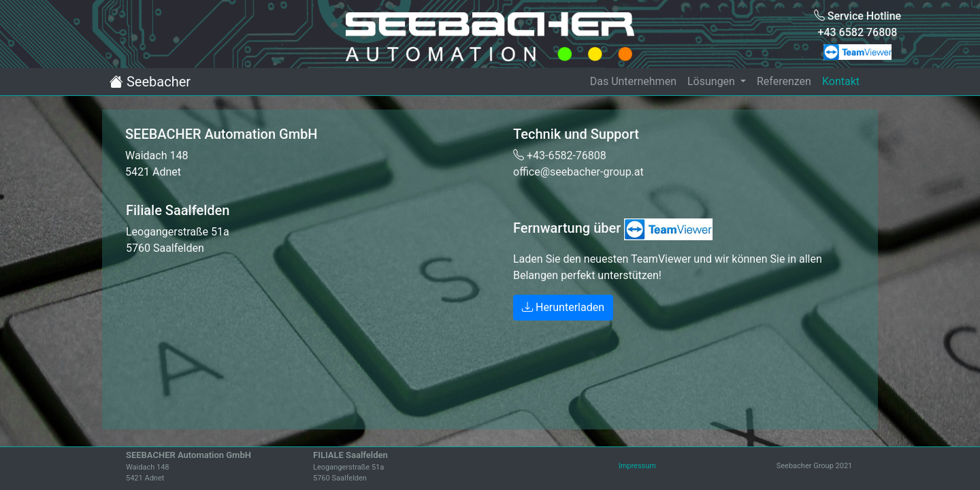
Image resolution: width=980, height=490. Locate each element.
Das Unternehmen (633, 81)
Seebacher (150, 82)
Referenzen (784, 81)
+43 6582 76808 (858, 32)
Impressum (637, 466)
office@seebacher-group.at (578, 172)
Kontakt (841, 81)
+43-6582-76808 (560, 156)
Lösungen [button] (713, 81)
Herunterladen (563, 307)
